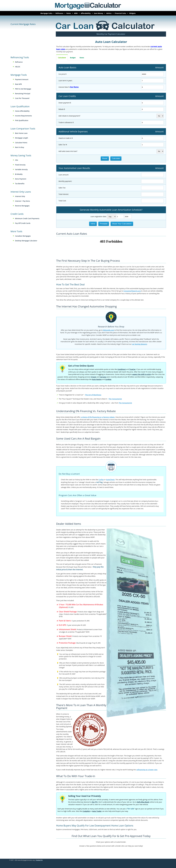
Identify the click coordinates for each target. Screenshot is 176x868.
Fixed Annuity (20, 165)
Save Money (98, 13)
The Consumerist (115, 399)
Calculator (62, 58)
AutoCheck (110, 480)
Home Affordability (22, 111)
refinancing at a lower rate (147, 770)
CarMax (108, 379)
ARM (76, 13)
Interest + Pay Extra (22, 201)
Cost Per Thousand (22, 98)
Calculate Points (21, 143)
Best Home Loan (21, 133)
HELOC (18, 67)
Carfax (101, 480)
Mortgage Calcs (46, 13)
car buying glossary (140, 344)
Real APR (18, 84)
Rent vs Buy (20, 147)
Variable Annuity (21, 169)
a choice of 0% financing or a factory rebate (98, 417)
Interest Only (20, 196)
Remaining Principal (23, 94)
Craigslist (86, 811)
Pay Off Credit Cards (23, 223)
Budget (73, 58)
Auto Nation (97, 379)
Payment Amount (22, 79)
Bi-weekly (19, 174)
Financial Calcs (120, 13)
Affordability (86, 13)
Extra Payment (21, 179)
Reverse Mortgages (22, 206)
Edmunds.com (109, 330)
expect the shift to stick (142, 374)
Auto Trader (97, 811)
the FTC (95, 802)
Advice (109, 13)
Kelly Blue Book (143, 802)
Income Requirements (23, 116)
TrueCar (132, 369)
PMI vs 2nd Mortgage (23, 89)
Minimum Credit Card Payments (27, 218)
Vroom (94, 377)
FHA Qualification (22, 120)
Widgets (132, 13)
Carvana (103, 377)
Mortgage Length (21, 138)
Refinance (59, 13)
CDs (16, 160)
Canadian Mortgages (23, 236)
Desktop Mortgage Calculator (26, 241)
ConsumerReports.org (132, 291)
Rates (69, 13)
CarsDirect (122, 369)
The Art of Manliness (93, 395)
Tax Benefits (20, 184)
